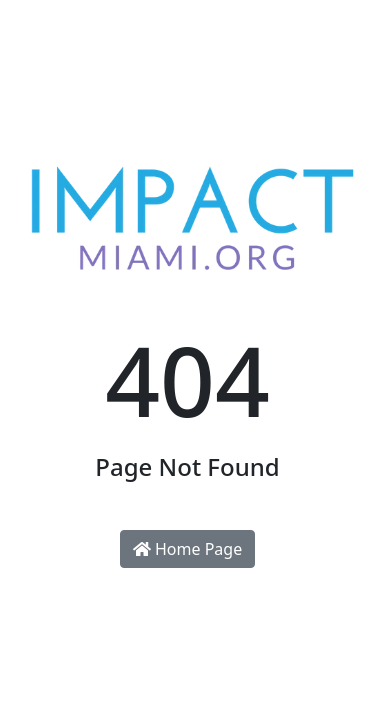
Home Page (187, 549)
